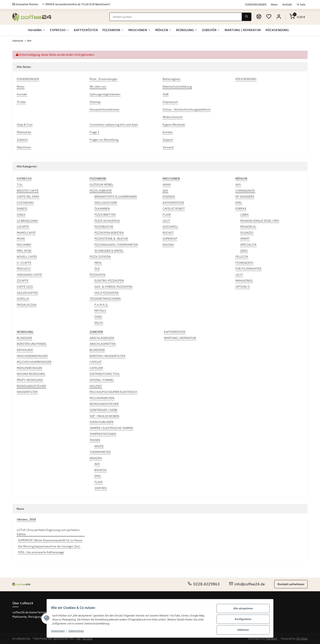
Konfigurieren (246, 620)
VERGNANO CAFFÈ (29, 275)
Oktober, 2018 (26, 519)
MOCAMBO (24, 245)
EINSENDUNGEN (256, 4)
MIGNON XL (248, 227)
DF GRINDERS (245, 197)
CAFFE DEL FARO (28, 197)
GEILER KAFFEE (27, 293)
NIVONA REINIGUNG (31, 374)
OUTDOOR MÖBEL (101, 185)
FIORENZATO (244, 263)
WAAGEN (96, 458)
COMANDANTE (245, 191)
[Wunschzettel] (269, 17)
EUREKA (241, 209)
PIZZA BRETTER (105, 215)
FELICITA (242, 257)
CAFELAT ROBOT (174, 209)
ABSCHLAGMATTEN (103, 344)
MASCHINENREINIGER (32, 356)
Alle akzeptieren (246, 609)
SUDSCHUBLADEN (102, 422)
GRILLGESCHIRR (106, 203)
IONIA (21, 215)
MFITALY (100, 311)
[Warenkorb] (297, 17)
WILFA (99, 323)
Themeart (272, 639)
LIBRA (244, 215)
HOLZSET (96, 386)
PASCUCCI (24, 269)
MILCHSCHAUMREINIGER (34, 362)
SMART (245, 239)
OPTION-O (243, 287)
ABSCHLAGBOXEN (102, 338)
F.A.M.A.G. (101, 305)
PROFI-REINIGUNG (30, 380)
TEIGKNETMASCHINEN (105, 299)
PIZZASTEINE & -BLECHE (111, 239)
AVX (165, 191)
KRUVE (99, 446)
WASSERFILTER (27, 392)
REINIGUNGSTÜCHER (31, 386)
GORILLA (23, 299)
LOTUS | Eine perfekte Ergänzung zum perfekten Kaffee (48, 532)
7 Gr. (20, 185)
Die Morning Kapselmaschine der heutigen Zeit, (49, 546)
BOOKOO (101, 470)
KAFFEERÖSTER (173, 203)
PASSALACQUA (27, 305)
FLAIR (167, 215)
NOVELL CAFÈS (27, 257)
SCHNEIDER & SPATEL (109, 251)
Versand (87, 639)
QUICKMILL (170, 227)
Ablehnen (246, 630)
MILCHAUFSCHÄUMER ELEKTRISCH (113, 392)
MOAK (21, 239)
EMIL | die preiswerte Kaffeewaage (41, 552)
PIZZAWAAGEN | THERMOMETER (116, 245)
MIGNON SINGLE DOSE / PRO (260, 221)
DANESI (22, 209)
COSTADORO (25, 203)
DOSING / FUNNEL (102, 380)
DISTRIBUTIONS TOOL (105, 374)
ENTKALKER (25, 350)
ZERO (244, 251)
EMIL (239, 203)
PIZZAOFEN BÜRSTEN (109, 233)
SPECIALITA (248, 245)
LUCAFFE (23, 227)
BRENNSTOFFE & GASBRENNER (116, 197)
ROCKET (168, 233)
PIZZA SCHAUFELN (107, 221)
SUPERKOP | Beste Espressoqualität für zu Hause (50, 540)
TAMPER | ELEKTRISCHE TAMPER (111, 428)
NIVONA (168, 245)
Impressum (55, 632)
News (274, 4)
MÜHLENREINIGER (29, 368)
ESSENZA (169, 197)
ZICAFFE (23, 281)
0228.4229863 (204, 584)
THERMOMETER (100, 452)
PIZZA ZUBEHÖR (101, 191)
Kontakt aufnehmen (291, 584)
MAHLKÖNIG (244, 281)
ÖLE (97, 269)
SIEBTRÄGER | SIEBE (104, 410)
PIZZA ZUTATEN (100, 257)
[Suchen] (176, 17)
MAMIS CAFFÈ (26, 233)
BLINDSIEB (24, 338)
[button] (279, 17)
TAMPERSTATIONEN (103, 434)
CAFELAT (96, 362)
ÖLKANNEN (102, 209)
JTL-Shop (302, 639)
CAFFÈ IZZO (25, 287)
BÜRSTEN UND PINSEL (32, 344)
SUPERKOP (170, 239)
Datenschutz (74, 632)
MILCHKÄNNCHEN (102, 398)
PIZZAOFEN (97, 275)
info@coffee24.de (247, 584)
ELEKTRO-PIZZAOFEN (109, 281)
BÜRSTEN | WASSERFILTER (107, 356)
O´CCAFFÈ (24, 263)
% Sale (301, 4)
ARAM (167, 185)
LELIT (166, 221)
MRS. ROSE (24, 251)
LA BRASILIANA (27, 221)
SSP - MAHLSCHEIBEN (104, 416)
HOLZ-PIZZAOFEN (106, 293)
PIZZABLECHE (104, 227)
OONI (98, 317)
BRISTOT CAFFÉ (28, 191)
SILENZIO (247, 233)
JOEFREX (101, 488)
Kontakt (287, 4)
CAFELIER (96, 368)
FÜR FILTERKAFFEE (248, 269)
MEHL (98, 263)
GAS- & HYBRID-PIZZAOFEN (113, 287)
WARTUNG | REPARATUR (180, 338)
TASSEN (95, 440)
